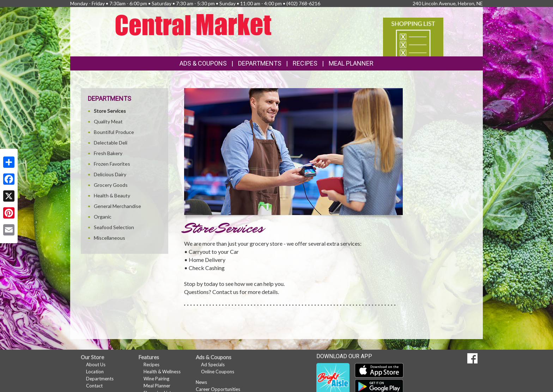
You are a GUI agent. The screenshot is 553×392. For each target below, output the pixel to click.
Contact (94, 386)
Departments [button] (260, 63)
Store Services (110, 111)
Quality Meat (108, 121)
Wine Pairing (156, 379)
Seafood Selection (114, 227)
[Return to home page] (193, 24)
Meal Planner (351, 63)
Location (95, 372)
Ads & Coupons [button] (203, 63)
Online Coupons (218, 372)
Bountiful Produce (114, 132)
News (201, 382)
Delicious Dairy (110, 174)
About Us (96, 365)
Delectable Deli (111, 143)
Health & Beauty (112, 195)
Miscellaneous (110, 238)
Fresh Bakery (108, 153)
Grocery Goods (111, 185)
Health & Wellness (162, 372)
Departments (100, 379)
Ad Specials (213, 365)
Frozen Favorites (112, 164)
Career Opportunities (218, 389)
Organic (103, 217)
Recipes (305, 63)
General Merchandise (117, 206)
